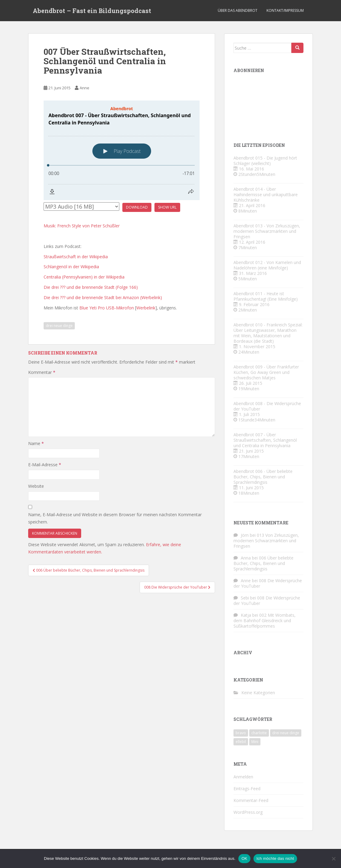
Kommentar (42, 372)
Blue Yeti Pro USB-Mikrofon (107, 308)
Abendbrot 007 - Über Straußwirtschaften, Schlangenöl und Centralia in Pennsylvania (265, 440)
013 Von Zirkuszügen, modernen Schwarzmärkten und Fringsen (266, 541)
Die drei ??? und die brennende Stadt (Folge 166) (91, 287)
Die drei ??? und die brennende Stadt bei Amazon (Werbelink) (103, 297)
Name (36, 443)
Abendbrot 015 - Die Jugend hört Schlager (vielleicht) (265, 161)
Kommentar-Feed (251, 800)
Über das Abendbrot (238, 10)
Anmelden (243, 777)
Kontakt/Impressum (285, 10)
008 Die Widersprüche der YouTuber (268, 583)
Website (36, 486)
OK (244, 858)
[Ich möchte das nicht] (333, 859)
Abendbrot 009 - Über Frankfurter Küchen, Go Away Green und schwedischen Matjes (266, 372)
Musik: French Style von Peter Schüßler (82, 226)
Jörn (245, 535)
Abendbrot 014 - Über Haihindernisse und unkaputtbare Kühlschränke (266, 195)
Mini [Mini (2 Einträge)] (255, 742)
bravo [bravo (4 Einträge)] (241, 733)
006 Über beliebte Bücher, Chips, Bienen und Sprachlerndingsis (263, 563)
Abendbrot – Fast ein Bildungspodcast (92, 11)
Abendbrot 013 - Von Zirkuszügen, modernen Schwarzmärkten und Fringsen (267, 231)
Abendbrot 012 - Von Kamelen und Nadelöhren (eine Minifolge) (267, 265)
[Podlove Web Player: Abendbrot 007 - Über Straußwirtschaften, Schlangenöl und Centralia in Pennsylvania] (122, 150)
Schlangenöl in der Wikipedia (71, 267)
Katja (246, 615)
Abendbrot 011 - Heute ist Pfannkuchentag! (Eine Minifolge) (266, 296)
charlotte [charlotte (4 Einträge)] (259, 733)
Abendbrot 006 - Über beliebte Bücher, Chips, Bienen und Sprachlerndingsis (263, 477)
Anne (84, 88)
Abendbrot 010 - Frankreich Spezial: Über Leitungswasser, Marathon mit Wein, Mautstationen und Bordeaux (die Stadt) (268, 333)
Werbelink (146, 308)
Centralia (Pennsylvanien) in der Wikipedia (84, 277)
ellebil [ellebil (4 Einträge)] (241, 742)
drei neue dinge (59, 326)
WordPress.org (248, 812)
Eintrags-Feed (247, 789)
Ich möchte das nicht (275, 858)
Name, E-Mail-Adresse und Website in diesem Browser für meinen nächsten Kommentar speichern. (115, 518)
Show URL (167, 207)
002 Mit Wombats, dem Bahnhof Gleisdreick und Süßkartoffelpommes (265, 620)
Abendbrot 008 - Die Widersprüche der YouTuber (267, 406)
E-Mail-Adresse (45, 465)
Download (137, 207)
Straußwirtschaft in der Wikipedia (76, 257)
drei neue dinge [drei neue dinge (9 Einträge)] (286, 733)
